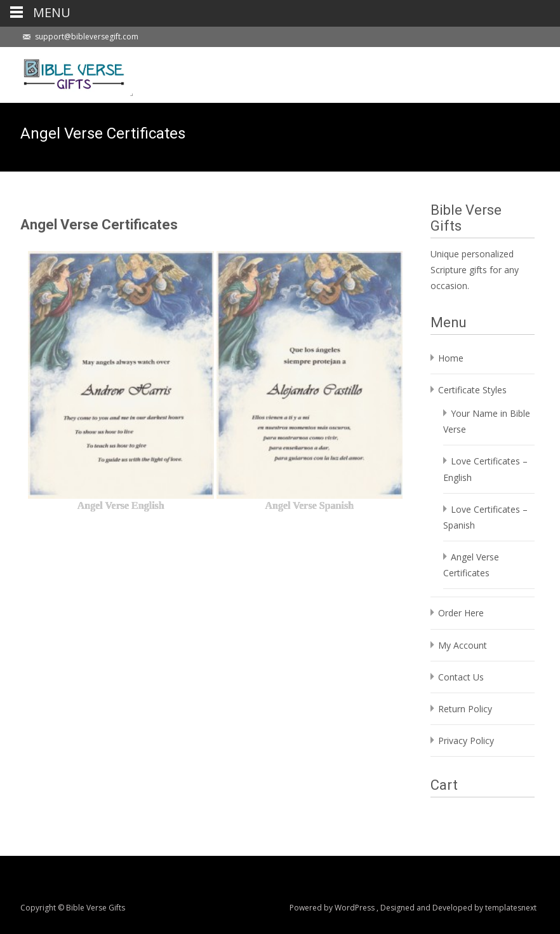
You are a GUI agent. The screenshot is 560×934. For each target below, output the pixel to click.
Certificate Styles (472, 390)
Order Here (461, 613)
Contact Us (461, 677)
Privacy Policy (466, 741)
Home (451, 358)
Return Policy (465, 709)
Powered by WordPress (333, 908)
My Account (463, 645)
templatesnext (511, 908)
